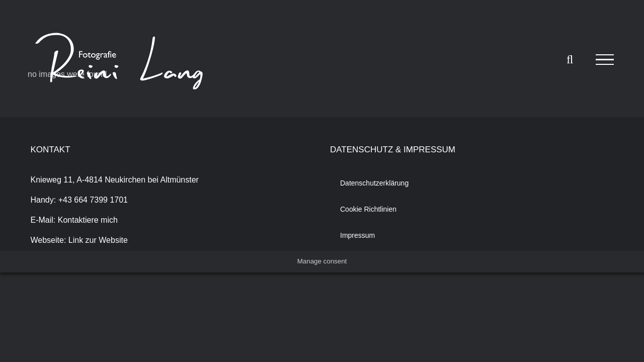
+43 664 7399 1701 (93, 200)
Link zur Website (98, 240)
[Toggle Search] (570, 59)
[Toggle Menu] (605, 60)
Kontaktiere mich (88, 220)
